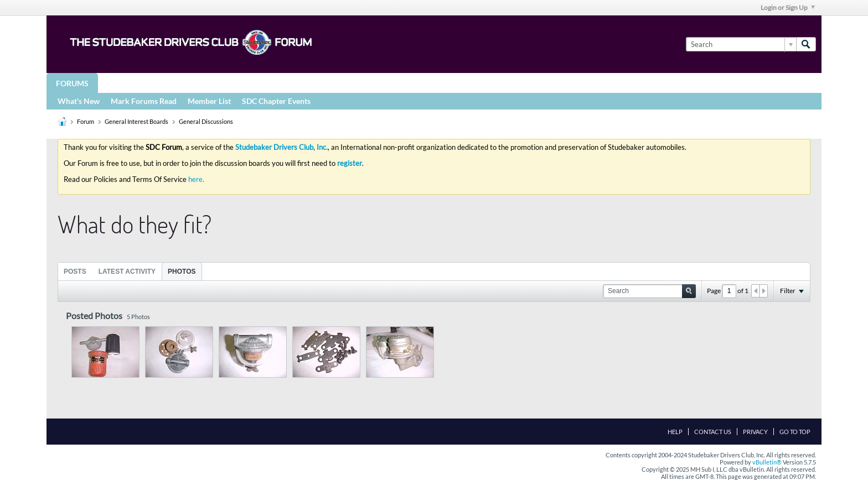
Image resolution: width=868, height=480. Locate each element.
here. (196, 179)
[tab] (75, 271)
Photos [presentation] (182, 272)
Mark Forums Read (144, 101)
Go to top (795, 432)
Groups (123, 83)
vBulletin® (767, 462)
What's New (79, 101)
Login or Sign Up (788, 7)
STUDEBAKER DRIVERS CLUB (210, 83)
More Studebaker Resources (402, 83)
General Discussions (206, 121)
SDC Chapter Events (276, 101)
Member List (209, 101)
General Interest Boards (136, 121)
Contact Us (713, 432)
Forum (86, 121)
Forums (72, 83)
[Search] (741, 44)
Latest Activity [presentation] (127, 272)
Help (675, 432)
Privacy (755, 432)
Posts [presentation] (75, 272)
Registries (302, 83)
